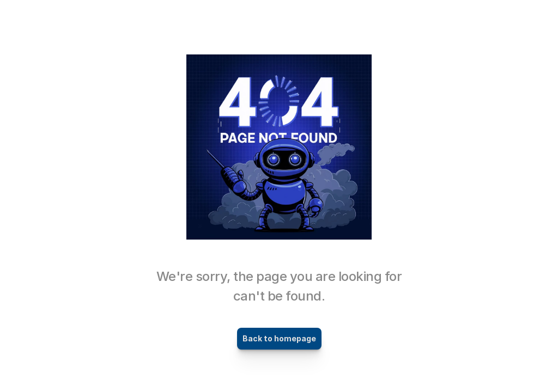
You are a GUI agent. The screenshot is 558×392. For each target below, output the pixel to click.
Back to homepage (279, 338)
